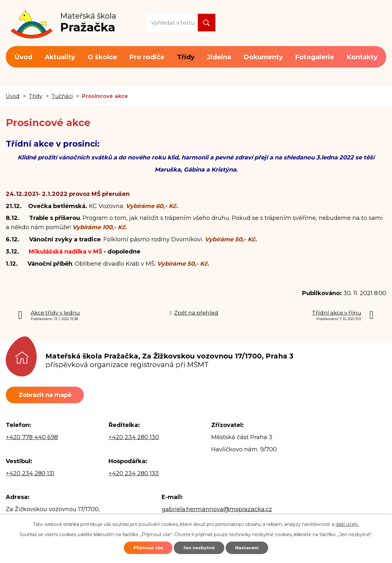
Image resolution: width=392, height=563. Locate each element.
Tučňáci (62, 96)
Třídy (186, 57)
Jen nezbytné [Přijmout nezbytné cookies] (199, 547)
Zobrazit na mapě (48, 395)
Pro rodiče (147, 57)
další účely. (347, 523)
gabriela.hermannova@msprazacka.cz (217, 510)
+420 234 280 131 (30, 475)
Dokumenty (263, 57)
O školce (102, 57)
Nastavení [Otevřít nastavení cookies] (254, 547)
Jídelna (219, 57)
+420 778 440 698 (32, 438)
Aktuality (60, 57)
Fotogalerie (315, 57)
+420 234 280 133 (134, 475)
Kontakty (362, 57)
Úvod (23, 57)
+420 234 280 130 (134, 438)
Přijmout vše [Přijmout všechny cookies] (141, 547)
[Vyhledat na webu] (172, 23)
